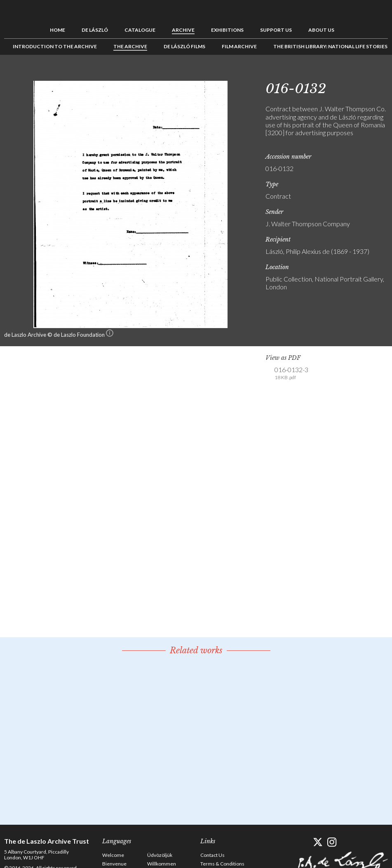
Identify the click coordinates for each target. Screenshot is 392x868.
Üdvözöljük (160, 855)
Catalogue (140, 30)
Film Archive (239, 46)
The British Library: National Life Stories (330, 46)
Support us (276, 30)
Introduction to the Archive (55, 46)
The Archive (130, 46)
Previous (356, 73)
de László (95, 30)
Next (382, 73)
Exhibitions (227, 30)
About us (321, 30)
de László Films (184, 46)
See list (369, 73)
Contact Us (212, 855)
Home (58, 30)
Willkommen (162, 864)
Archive (183, 30)
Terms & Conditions (222, 864)
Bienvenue (114, 864)
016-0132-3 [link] (291, 373)
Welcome (113, 855)
